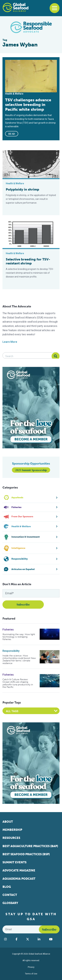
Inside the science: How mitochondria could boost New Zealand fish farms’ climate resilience (19, 660)
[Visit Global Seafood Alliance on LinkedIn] (42, 939)
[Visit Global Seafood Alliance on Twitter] (30, 939)
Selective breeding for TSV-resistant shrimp (28, 261)
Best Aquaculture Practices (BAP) (30, 846)
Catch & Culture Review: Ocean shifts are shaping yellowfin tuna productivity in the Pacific (18, 683)
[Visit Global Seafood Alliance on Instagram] (8, 939)
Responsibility (11, 651)
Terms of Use (31, 974)
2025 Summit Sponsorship (31, 470)
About (8, 822)
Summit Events (14, 862)
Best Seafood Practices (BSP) (26, 854)
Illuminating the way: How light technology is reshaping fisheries (19, 637)
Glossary (10, 903)
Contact (10, 895)
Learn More (10, 342)
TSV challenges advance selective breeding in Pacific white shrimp (28, 105)
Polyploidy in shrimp (22, 189)
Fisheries (8, 630)
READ (12, 134)
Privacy (31, 967)
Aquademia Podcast (19, 879)
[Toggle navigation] (55, 8)
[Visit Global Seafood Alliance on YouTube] (53, 939)
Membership (12, 830)
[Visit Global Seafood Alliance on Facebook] (19, 939)
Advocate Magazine (19, 870)
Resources (11, 838)
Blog (7, 887)
